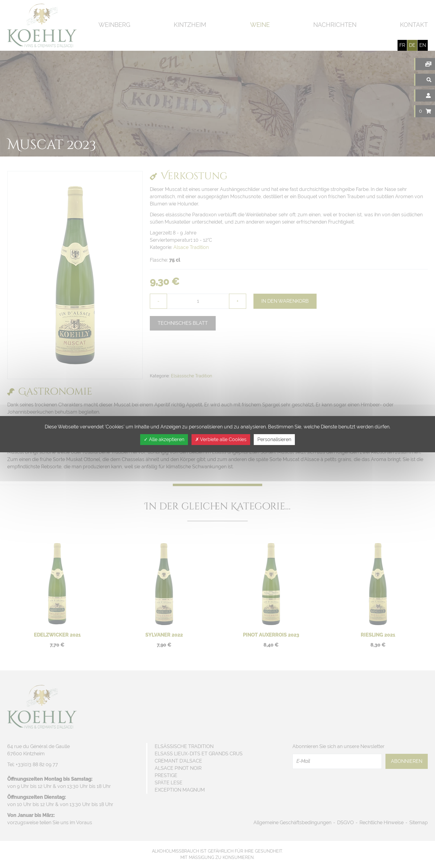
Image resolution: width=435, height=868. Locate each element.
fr (402, 45)
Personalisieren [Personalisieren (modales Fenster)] (274, 439)
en (423, 45)
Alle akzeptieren (164, 439)
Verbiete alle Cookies (221, 439)
